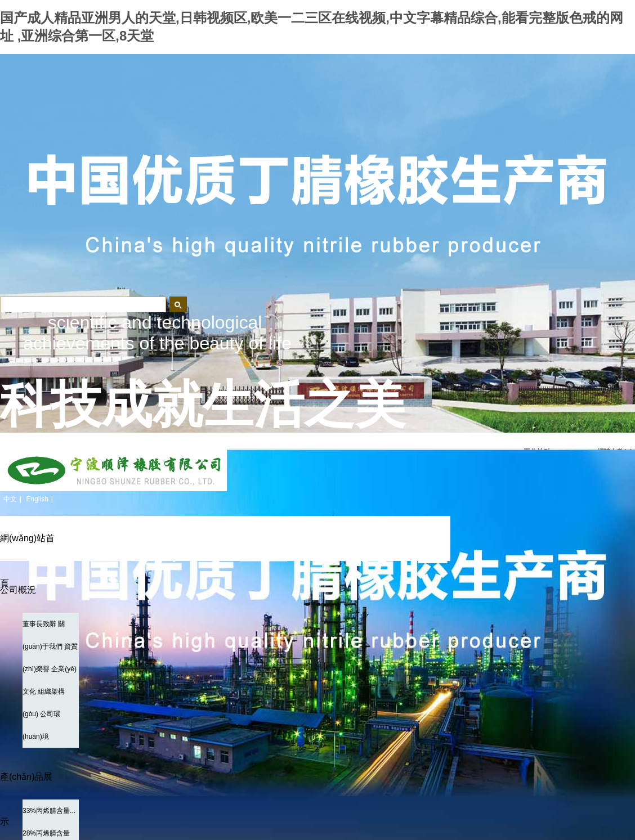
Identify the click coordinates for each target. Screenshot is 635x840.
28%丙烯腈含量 (46, 833)
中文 (10, 499)
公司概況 (18, 590)
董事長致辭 (39, 624)
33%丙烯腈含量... (49, 811)
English (37, 499)
